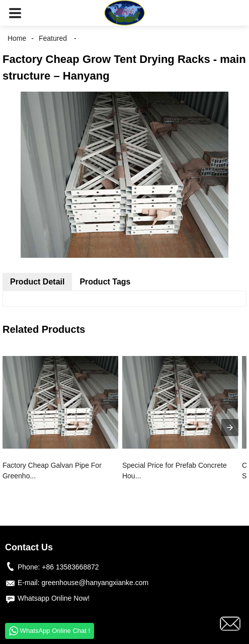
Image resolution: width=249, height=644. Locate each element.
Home (17, 38)
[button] (15, 13)
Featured (53, 38)
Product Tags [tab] (105, 282)
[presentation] (230, 427)
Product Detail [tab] (37, 282)
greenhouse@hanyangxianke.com (95, 583)
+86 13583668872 (70, 567)
